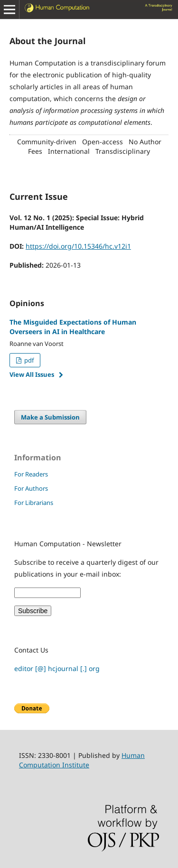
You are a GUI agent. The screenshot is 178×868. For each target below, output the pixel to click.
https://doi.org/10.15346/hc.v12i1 (78, 246)
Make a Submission (50, 417)
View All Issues (32, 374)
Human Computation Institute (82, 760)
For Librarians (34, 503)
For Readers (31, 474)
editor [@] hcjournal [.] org (57, 668)
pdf (28, 360)
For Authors (31, 488)
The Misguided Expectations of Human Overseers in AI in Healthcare (73, 327)
